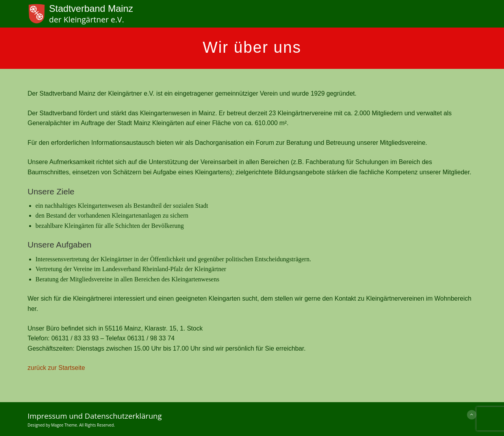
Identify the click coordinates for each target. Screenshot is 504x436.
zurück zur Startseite (56, 368)
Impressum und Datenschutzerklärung (95, 416)
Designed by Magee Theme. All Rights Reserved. (71, 425)
